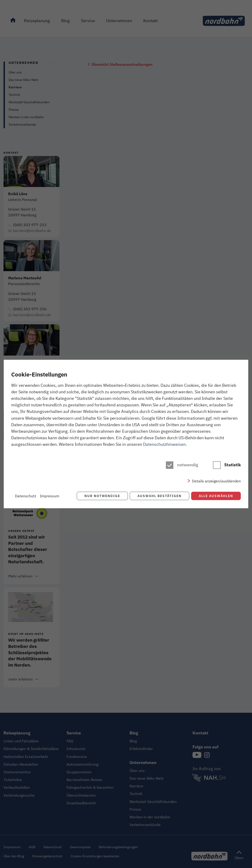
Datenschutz (26, 496)
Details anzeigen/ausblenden (216, 481)
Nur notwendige (102, 496)
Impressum (50, 496)
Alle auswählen (216, 496)
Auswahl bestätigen (159, 496)
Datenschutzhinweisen (164, 444)
